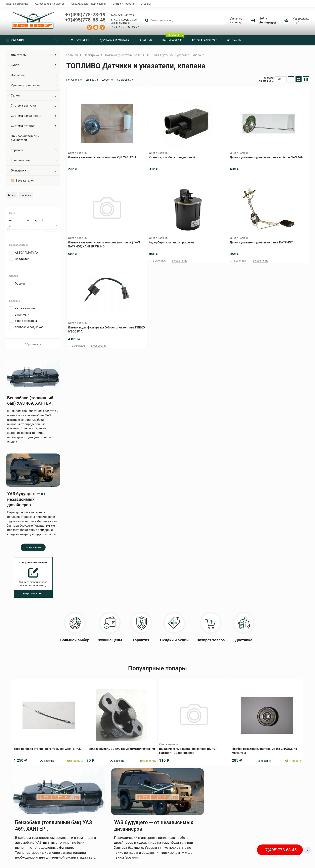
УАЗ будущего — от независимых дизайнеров (26, 499)
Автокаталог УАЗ (204, 40)
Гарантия (146, 40)
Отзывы (146, 4)
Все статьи (33, 547)
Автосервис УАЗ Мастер (50, 4)
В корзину (74, 759)
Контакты (234, 40)
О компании (81, 40)
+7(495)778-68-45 (85, 20)
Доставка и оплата (114, 40)
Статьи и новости (123, 4)
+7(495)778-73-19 (85, 15)
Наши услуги (173, 38)
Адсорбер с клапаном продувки (173, 241)
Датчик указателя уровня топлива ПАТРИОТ (263, 241)
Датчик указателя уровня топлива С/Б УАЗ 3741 (103, 156)
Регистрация (268, 23)
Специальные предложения (88, 4)
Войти (263, 18)
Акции (11, 195)
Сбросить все (33, 344)
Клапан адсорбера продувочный (173, 156)
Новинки (26, 195)
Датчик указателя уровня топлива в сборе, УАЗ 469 (267, 156)
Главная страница (17, 4)
